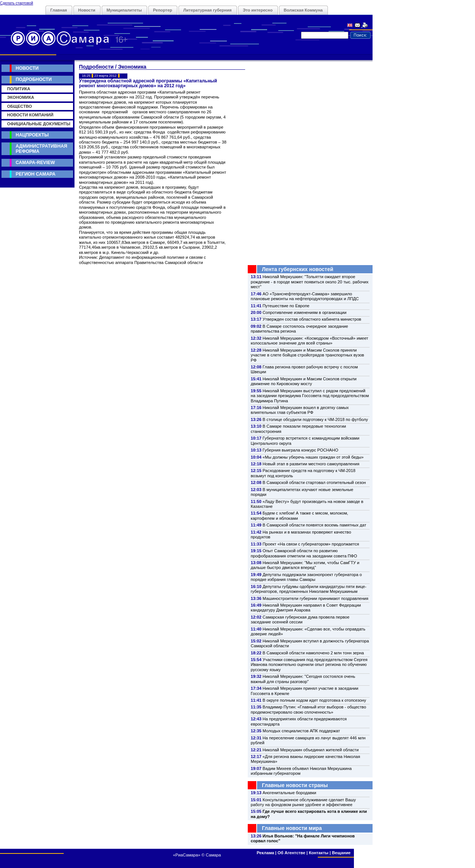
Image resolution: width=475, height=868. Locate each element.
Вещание (341, 853)
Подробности (34, 79)
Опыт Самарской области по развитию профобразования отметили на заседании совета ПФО (304, 553)
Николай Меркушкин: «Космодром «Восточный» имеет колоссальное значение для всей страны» (309, 341)
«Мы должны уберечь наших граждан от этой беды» (313, 457)
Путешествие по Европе (286, 306)
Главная (59, 10)
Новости (87, 10)
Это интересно (258, 10)
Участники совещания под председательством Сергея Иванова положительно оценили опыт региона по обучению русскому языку (309, 665)
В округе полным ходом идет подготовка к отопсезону (314, 700)
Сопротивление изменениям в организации (305, 312)
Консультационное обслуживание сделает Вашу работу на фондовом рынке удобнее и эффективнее (303, 802)
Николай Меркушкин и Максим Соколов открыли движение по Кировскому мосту (304, 381)
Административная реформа (41, 149)
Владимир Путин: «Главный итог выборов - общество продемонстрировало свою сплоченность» (308, 709)
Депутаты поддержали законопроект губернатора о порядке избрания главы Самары (306, 577)
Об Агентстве (291, 853)
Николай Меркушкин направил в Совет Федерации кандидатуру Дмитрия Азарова (306, 608)
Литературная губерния (208, 10)
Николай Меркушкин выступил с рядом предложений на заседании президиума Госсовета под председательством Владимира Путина (310, 396)
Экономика (21, 97)
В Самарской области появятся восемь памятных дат (314, 525)
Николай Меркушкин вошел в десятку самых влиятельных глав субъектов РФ (300, 410)
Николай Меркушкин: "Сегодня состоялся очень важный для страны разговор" (303, 679)
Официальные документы (39, 124)
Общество (20, 106)
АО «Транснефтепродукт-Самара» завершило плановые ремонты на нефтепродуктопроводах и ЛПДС (305, 296)
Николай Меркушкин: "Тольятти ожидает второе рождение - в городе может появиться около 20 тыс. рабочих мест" (310, 282)
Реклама (265, 853)
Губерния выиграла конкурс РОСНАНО (300, 450)
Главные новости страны (295, 785)
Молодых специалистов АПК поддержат (301, 731)
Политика (19, 89)
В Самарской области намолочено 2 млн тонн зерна (313, 653)
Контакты (319, 853)
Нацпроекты (32, 135)
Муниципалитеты (124, 10)
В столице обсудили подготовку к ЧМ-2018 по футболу (315, 419)
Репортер (163, 10)
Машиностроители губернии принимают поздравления (316, 598)
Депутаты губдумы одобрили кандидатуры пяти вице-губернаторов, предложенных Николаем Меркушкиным (308, 589)
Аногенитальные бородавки (289, 793)
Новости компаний (30, 115)
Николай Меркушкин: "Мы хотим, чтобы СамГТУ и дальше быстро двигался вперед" (305, 565)
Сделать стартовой (17, 3)
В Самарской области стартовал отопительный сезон (314, 482)
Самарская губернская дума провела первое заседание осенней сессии (300, 619)
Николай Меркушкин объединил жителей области (311, 750)
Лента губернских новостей (298, 269)
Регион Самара (36, 174)
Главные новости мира (292, 828)
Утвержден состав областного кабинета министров (312, 319)
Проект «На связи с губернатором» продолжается (311, 544)
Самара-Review (35, 163)
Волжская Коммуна (303, 10)
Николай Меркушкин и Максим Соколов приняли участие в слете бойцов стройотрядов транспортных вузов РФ (307, 355)
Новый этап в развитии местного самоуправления (311, 464)
